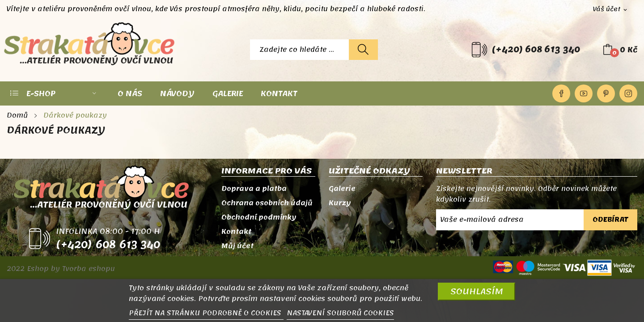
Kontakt (236, 232)
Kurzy (340, 203)
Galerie (342, 189)
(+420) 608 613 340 (536, 50)
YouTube (584, 93)
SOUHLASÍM (477, 291)
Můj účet (237, 246)
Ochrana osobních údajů (267, 203)
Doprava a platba (254, 189)
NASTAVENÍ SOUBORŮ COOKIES (340, 313)
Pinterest (606, 93)
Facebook (561, 93)
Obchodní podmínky (259, 217)
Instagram (628, 93)
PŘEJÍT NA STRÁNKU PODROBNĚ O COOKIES (206, 313)
